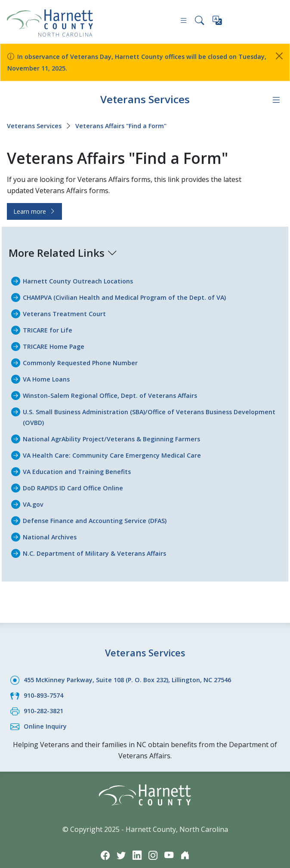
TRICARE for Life (50, 327)
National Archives (52, 528)
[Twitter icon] (119, 843)
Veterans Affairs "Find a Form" (131, 124)
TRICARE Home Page (57, 343)
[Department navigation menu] (276, 98)
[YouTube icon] (171, 843)
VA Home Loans (49, 375)
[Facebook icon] (102, 843)
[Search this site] (199, 22)
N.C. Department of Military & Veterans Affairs (101, 544)
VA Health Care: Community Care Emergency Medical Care (119, 449)
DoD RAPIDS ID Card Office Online (78, 480)
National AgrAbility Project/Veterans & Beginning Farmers (120, 433)
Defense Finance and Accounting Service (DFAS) (103, 512)
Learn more (34, 210)
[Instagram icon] (154, 843)
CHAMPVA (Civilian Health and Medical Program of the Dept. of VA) (134, 295)
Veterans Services (145, 98)
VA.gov (34, 496)
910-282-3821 (46, 700)
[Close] (279, 56)
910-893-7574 (46, 685)
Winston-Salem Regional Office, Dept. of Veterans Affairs (118, 391)
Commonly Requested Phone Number (86, 359)
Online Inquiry (47, 715)
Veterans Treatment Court (68, 311)
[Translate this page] (218, 22)
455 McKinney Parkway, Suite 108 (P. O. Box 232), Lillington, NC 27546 (138, 670)
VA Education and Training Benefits (82, 465)
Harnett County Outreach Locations (84, 279)
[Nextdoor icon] (188, 843)
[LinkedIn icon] (136, 843)
